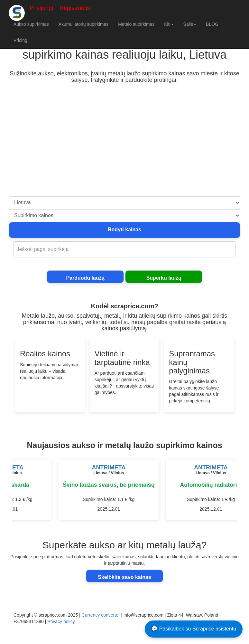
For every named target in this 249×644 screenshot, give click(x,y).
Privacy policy (61, 621)
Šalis (190, 24)
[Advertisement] (124, 148)
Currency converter (101, 615)
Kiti (169, 24)
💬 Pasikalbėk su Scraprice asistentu (194, 629)
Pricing (20, 40)
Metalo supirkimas (136, 24)
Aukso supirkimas (31, 24)
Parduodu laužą (85, 278)
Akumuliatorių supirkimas (84, 24)
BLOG (212, 24)
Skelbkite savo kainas (124, 577)
